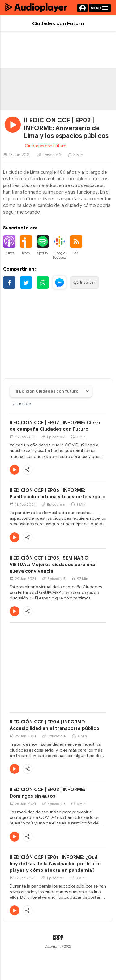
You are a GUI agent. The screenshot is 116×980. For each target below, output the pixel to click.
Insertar (84, 283)
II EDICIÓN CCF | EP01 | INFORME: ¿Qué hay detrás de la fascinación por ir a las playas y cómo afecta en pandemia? (56, 864)
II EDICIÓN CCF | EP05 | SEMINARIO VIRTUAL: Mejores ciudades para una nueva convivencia (52, 565)
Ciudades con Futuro (45, 146)
